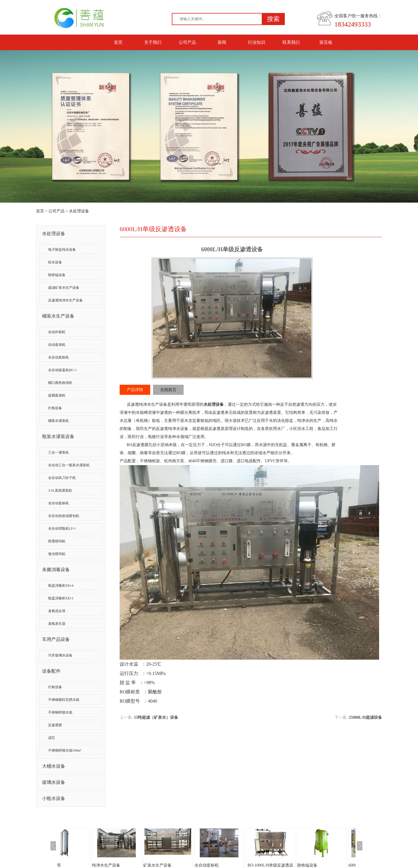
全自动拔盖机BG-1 (62, 370)
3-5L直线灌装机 (60, 490)
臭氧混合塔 (57, 611)
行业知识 (257, 42)
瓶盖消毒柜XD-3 (61, 598)
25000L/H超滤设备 (365, 717)
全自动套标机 (59, 357)
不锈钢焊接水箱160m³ (65, 750)
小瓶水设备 (54, 798)
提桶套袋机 (57, 395)
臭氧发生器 (57, 624)
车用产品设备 (56, 639)
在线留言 (168, 390)
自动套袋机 (57, 345)
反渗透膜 (55, 725)
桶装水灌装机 (59, 421)
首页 (118, 42)
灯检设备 (55, 408)
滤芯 (52, 738)
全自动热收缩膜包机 (64, 516)
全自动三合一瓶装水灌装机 (69, 465)
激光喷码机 (57, 554)
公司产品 (187, 42)
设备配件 (51, 671)
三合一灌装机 (59, 452)
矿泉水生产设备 (180, 865)
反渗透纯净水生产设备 (65, 300)
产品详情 (135, 390)
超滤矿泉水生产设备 (64, 288)
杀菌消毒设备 (56, 570)
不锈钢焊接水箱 (60, 712)
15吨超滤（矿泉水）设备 (156, 717)
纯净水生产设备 (129, 865)
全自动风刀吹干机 (62, 478)
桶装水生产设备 (58, 316)
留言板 (326, 42)
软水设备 (55, 262)
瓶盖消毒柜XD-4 (61, 586)
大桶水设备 (54, 766)
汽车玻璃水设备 (60, 655)
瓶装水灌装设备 (58, 436)
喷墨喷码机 (57, 541)
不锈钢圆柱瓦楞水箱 (64, 700)
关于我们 (153, 42)
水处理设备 (79, 211)
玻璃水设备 (54, 782)
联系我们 (291, 42)
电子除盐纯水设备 (62, 250)
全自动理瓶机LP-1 (62, 529)
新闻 (222, 42)
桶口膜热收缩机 (60, 383)
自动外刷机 (57, 332)
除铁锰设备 (57, 275)
